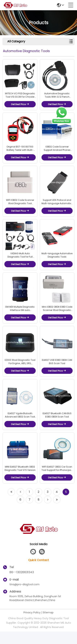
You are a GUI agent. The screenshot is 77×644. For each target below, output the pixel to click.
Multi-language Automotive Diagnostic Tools (57, 261)
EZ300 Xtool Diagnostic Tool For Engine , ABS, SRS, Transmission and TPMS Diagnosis (20, 371)
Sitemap (48, 625)
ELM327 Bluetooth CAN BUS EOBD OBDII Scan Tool (57, 426)
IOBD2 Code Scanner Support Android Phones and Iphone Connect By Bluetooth (57, 152)
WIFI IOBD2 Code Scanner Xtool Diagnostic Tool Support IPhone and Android (20, 207)
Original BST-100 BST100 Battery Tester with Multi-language (20, 152)
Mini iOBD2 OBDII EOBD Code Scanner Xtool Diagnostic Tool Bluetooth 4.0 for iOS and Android (57, 316)
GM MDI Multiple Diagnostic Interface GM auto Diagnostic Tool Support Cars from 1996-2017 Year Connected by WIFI (20, 316)
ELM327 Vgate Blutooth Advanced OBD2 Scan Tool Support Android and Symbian (20, 426)
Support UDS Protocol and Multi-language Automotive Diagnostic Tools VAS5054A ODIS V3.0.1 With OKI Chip (57, 207)
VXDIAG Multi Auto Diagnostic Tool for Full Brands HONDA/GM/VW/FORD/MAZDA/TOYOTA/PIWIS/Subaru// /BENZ (20, 261)
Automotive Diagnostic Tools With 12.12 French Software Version (57, 97)
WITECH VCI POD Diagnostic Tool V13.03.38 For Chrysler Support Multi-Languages (20, 97)
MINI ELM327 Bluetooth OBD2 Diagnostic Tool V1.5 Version (20, 481)
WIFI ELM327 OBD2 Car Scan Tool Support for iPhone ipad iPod (57, 481)
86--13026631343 (22, 585)
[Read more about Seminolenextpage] (11, 504)
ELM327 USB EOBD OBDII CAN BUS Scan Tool (57, 371)
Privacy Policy (32, 625)
